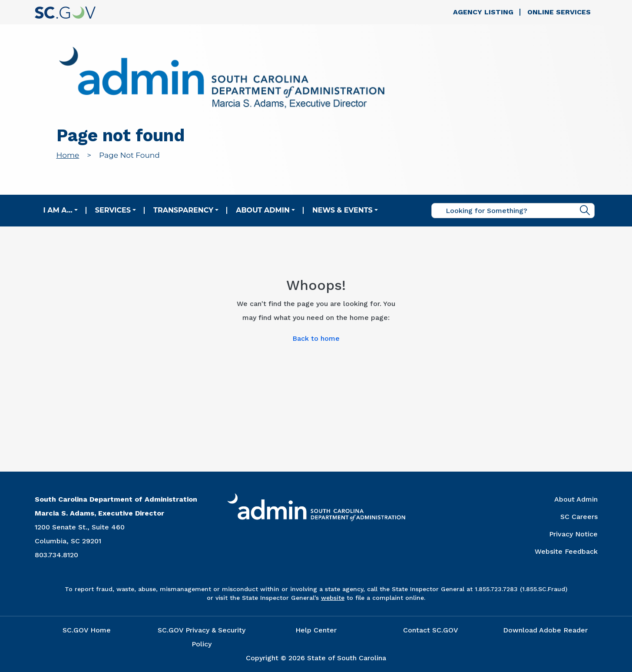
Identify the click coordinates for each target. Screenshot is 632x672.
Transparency (183, 210)
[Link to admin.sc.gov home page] (222, 79)
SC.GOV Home (87, 630)
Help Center (316, 630)
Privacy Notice (573, 534)
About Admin (263, 210)
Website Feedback (566, 551)
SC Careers (579, 517)
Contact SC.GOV (431, 630)
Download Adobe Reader (545, 630)
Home (68, 155)
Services (113, 210)
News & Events (342, 210)
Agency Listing (483, 12)
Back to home (316, 338)
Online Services (559, 12)
